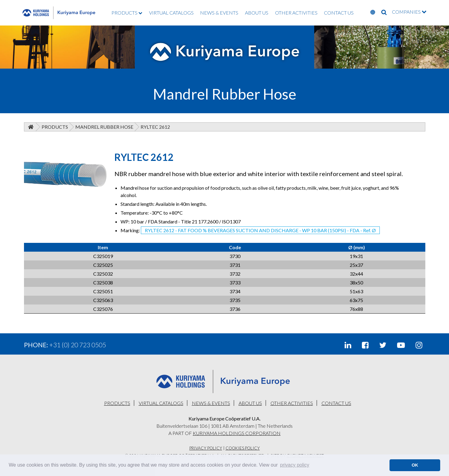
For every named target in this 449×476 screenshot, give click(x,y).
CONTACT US (339, 13)
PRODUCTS (127, 13)
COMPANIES (409, 12)
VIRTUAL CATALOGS (171, 13)
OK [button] (415, 465)
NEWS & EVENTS (219, 13)
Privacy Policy (206, 448)
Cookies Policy (243, 448)
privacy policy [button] (295, 465)
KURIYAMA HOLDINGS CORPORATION (237, 433)
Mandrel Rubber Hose (104, 127)
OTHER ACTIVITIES (296, 13)
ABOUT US (257, 13)
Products (55, 127)
